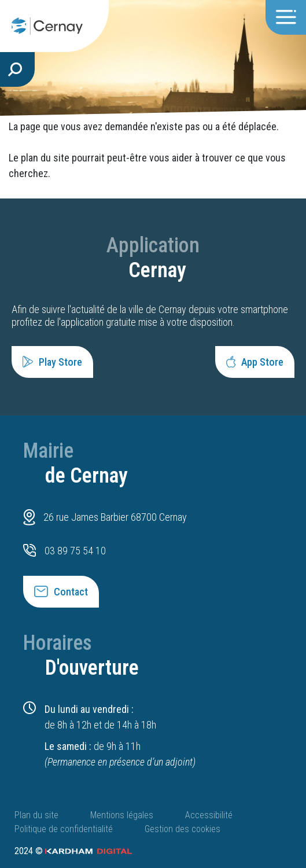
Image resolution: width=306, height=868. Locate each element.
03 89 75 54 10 (75, 551)
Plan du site (36, 815)
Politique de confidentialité (64, 829)
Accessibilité (209, 815)
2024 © (73, 851)
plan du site (45, 158)
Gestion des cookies (183, 829)
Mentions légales (122, 815)
